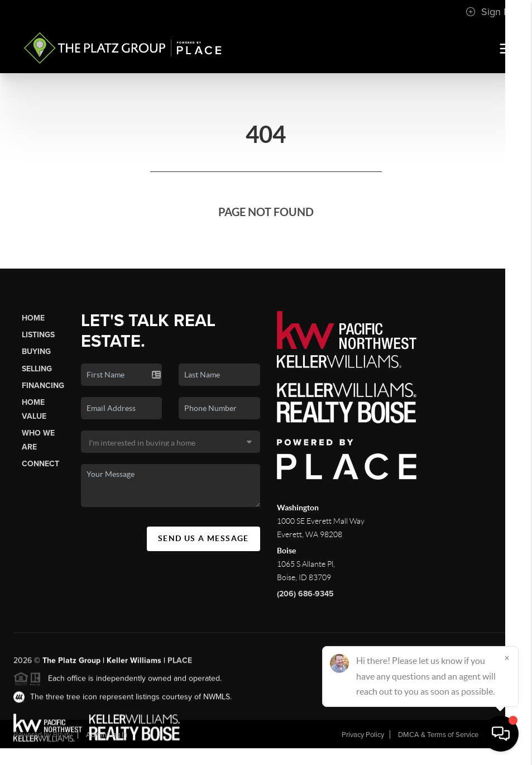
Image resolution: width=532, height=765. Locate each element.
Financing (43, 386)
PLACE (180, 666)
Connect (40, 464)
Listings (38, 335)
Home (33, 318)
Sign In (488, 12)
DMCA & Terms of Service (438, 735)
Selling (37, 369)
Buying (36, 352)
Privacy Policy (363, 735)
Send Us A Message (203, 538)
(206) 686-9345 (305, 594)
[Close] (507, 658)
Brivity (63, 735)
